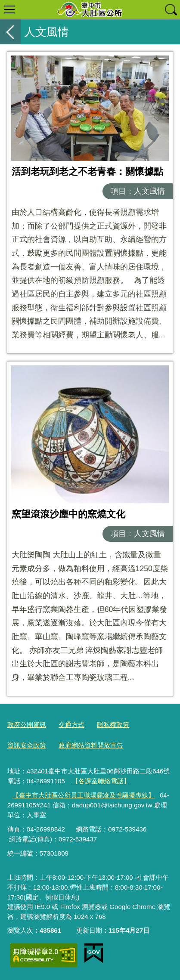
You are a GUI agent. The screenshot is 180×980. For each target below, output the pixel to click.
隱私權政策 (113, 725)
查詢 (171, 9)
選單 (9, 9)
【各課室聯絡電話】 (101, 781)
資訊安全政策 (27, 745)
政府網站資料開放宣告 (91, 745)
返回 (10, 32)
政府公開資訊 (27, 725)
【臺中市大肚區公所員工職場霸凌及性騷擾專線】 (84, 795)
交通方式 (71, 725)
